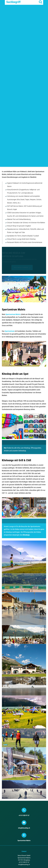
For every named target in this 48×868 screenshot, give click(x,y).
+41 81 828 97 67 (24, 812)
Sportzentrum (10, 331)
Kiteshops (26, 535)
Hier (5, 448)
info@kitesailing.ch (24, 825)
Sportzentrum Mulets (13, 314)
